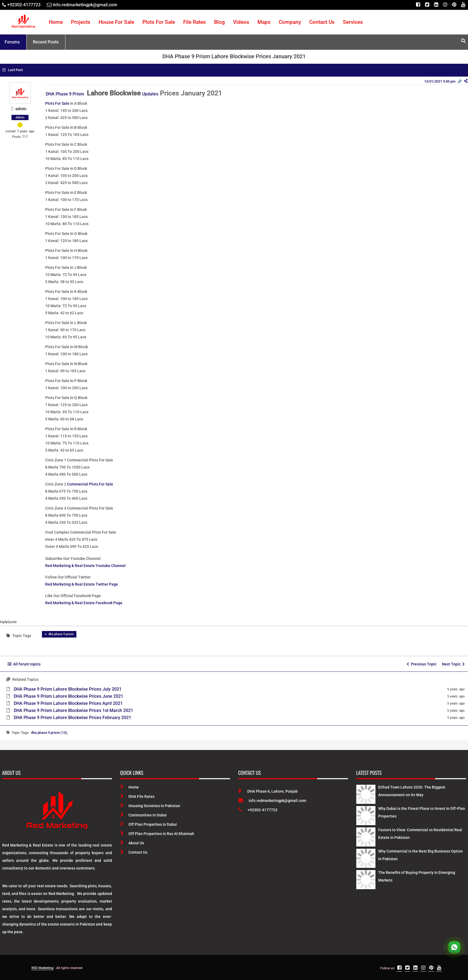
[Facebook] (418, 5)
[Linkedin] (436, 5)
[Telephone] (21, 5)
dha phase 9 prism (61, 634)
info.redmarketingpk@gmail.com (272, 801)
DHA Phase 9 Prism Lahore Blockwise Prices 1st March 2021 (73, 710)
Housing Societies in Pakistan (150, 806)
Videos (241, 22)
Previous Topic (422, 664)
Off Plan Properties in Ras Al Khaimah (157, 834)
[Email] (82, 5)
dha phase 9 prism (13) (49, 733)
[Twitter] (427, 5)
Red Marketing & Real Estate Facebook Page (84, 603)
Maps (264, 22)
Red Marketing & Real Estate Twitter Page (82, 584)
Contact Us (322, 22)
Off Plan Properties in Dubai (149, 824)
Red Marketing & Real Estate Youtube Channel (85, 566)
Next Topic (453, 664)
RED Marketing (42, 968)
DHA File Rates (137, 796)
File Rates (195, 22)
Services (353, 22)
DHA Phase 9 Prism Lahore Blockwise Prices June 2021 (68, 696)
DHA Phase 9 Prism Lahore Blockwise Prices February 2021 (72, 718)
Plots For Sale (159, 22)
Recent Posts (46, 42)
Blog (219, 22)
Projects (81, 22)
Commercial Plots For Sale (90, 484)
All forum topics (24, 664)
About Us (132, 843)
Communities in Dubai (143, 815)
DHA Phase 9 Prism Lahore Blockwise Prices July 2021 (68, 689)
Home (56, 22)
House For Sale (116, 22)
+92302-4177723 (258, 810)
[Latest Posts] (366, 793)
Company (290, 22)
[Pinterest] (454, 5)
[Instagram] (445, 5)
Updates (150, 94)
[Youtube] (463, 5)
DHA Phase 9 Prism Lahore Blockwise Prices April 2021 (68, 703)
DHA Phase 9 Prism (65, 94)
